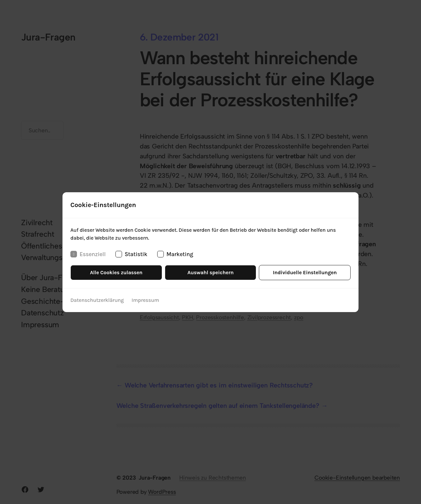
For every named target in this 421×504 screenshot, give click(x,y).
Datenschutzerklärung (97, 300)
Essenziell (88, 254)
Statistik (131, 254)
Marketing (175, 254)
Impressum (145, 300)
